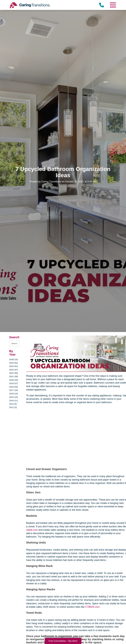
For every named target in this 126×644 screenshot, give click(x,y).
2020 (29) (14, 380)
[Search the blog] (14, 343)
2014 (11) (14, 400)
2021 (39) (14, 376)
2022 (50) (14, 373)
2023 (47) (14, 370)
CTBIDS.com (92, 607)
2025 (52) (14, 363)
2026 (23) (14, 359)
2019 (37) (14, 383)
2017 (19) (14, 390)
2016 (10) (14, 394)
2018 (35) (14, 387)
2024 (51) (14, 366)
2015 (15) (14, 397)
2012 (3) (13, 407)
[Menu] (113, 5)
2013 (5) (13, 404)
